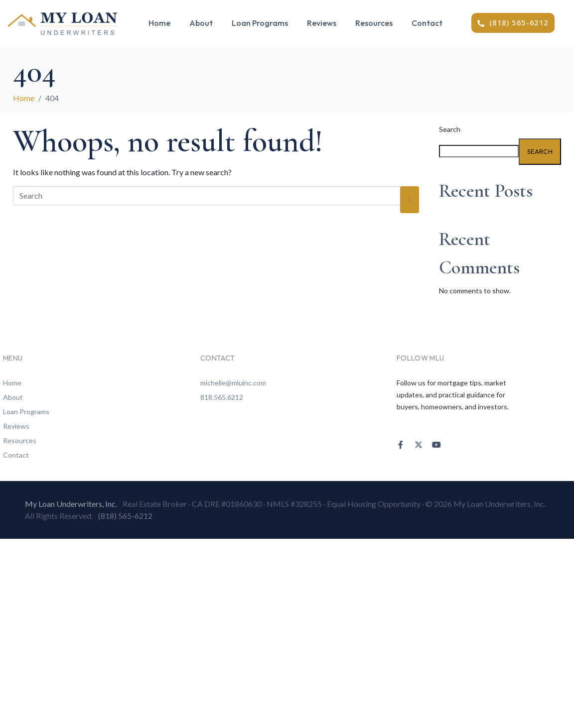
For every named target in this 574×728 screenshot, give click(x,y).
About (201, 23)
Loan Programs (260, 23)
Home (159, 23)
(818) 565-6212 (125, 516)
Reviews (322, 23)
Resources (374, 23)
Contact (427, 23)
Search (450, 129)
